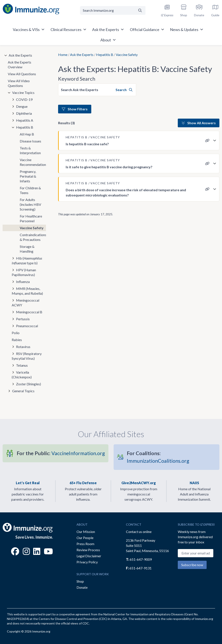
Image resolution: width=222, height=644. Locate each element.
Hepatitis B (105, 55)
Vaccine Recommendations (33, 162)
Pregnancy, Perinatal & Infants (28, 176)
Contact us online (139, 532)
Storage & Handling (27, 249)
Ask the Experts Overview (20, 65)
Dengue (22, 106)
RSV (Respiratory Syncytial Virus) (27, 356)
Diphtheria (24, 113)
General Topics (23, 391)
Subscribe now (192, 565)
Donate (82, 587)
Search (124, 90)
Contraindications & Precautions (33, 237)
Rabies (17, 340)
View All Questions (22, 74)
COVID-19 (24, 99)
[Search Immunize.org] (107, 10)
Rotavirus (23, 347)
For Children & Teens (30, 190)
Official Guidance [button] (147, 29)
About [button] (108, 40)
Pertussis (23, 319)
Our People (85, 538)
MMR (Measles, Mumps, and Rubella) (27, 291)
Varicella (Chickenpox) (22, 375)
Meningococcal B (29, 312)
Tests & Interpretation (30, 150)
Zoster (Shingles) (29, 384)
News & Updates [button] (187, 29)
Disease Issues (30, 141)
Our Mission (86, 532)
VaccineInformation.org (61, 453)
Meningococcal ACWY (25, 303)
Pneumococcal (27, 326)
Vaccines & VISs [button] (29, 29)
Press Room (85, 544)
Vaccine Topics (23, 92)
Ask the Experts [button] (108, 29)
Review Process (88, 550)
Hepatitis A (25, 120)
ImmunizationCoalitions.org (158, 457)
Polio (16, 333)
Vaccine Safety (32, 228)
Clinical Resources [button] (69, 29)
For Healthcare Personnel (31, 218)
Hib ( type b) (27, 261)
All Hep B (27, 134)
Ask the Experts (82, 55)
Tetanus (22, 365)
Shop (80, 581)
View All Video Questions (19, 83)
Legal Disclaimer (89, 556)
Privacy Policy (87, 562)
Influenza (23, 282)
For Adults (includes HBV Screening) (30, 204)
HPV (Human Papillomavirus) (24, 272)
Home (63, 55)
